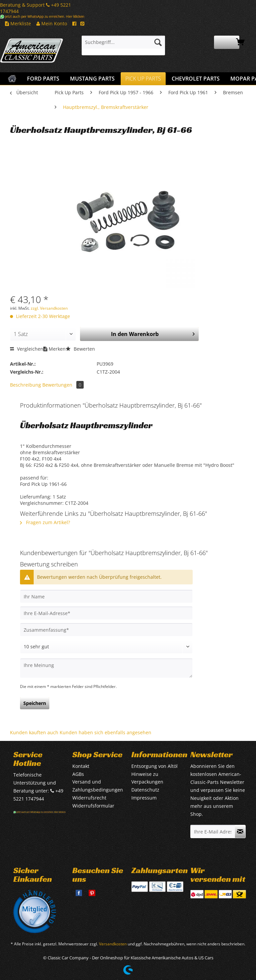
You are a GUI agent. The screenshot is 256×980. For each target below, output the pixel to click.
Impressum (144, 798)
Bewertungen (63, 385)
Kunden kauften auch (34, 732)
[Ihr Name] (106, 596)
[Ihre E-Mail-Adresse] (106, 613)
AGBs (78, 774)
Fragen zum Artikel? (45, 522)
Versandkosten (113, 944)
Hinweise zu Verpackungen (147, 778)
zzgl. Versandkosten (49, 308)
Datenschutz (145, 790)
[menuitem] (123, 45)
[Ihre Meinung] (106, 668)
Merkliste (18, 23)
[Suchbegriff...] (123, 42)
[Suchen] (158, 42)
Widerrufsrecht (89, 798)
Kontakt (81, 766)
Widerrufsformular (93, 806)
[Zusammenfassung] (106, 630)
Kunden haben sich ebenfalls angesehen (105, 732)
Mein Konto (52, 23)
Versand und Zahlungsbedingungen (98, 786)
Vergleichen (27, 349)
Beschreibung (25, 385)
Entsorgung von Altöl (154, 766)
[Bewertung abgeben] (106, 647)
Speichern (35, 703)
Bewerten (80, 349)
